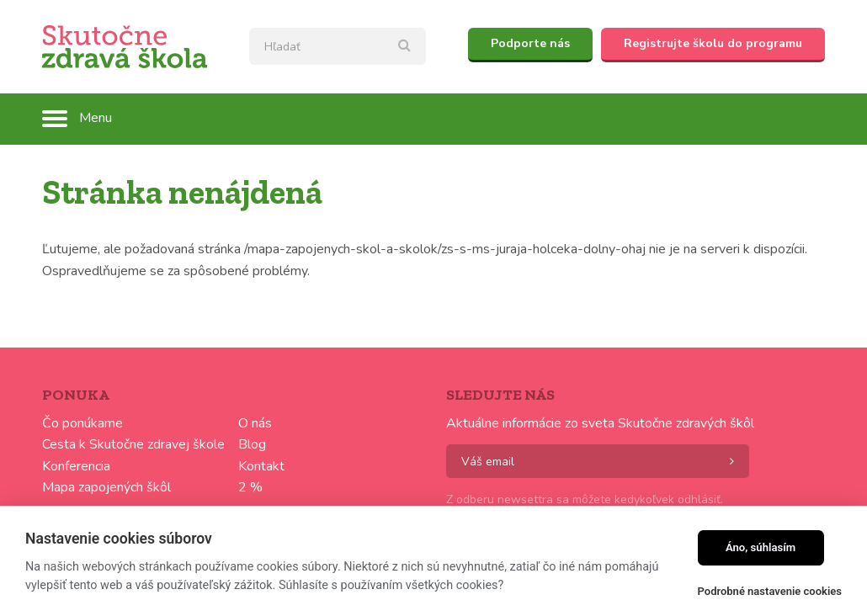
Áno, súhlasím (761, 547)
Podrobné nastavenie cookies (770, 591)
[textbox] (338, 46)
